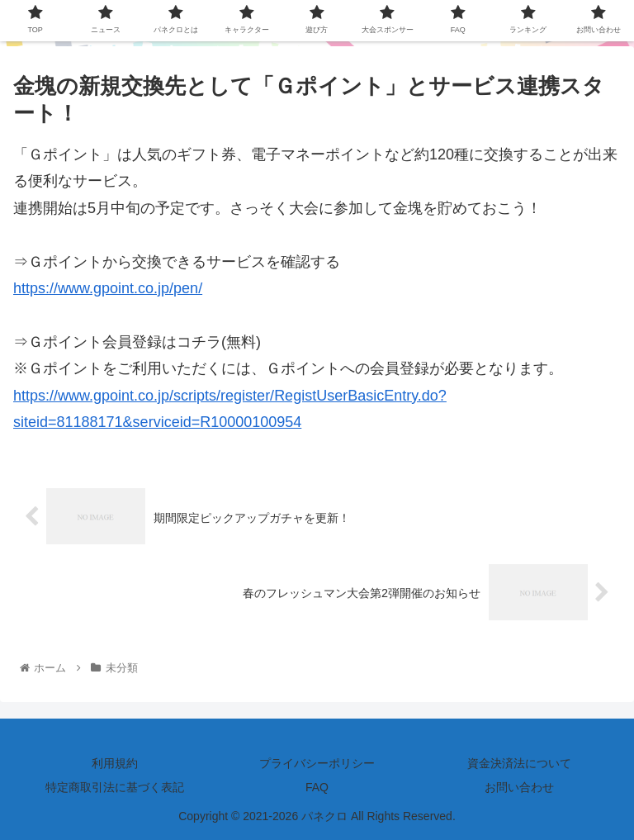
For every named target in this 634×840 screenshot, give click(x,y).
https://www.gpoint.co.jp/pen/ (108, 288)
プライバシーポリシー (317, 763)
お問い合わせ (519, 787)
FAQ (317, 787)
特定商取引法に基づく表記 (115, 787)
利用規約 (115, 763)
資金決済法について (519, 763)
